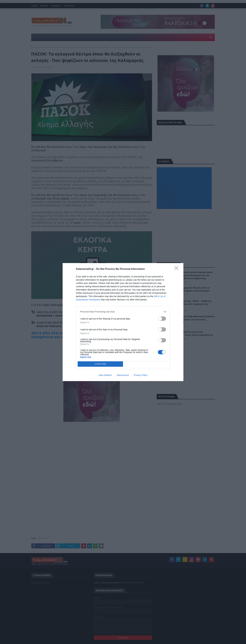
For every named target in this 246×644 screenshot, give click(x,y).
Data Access (123, 375)
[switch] (162, 319)
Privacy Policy (141, 375)
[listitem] (123, 312)
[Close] (177, 269)
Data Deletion (105, 375)
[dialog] (123, 322)
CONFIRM (100, 364)
